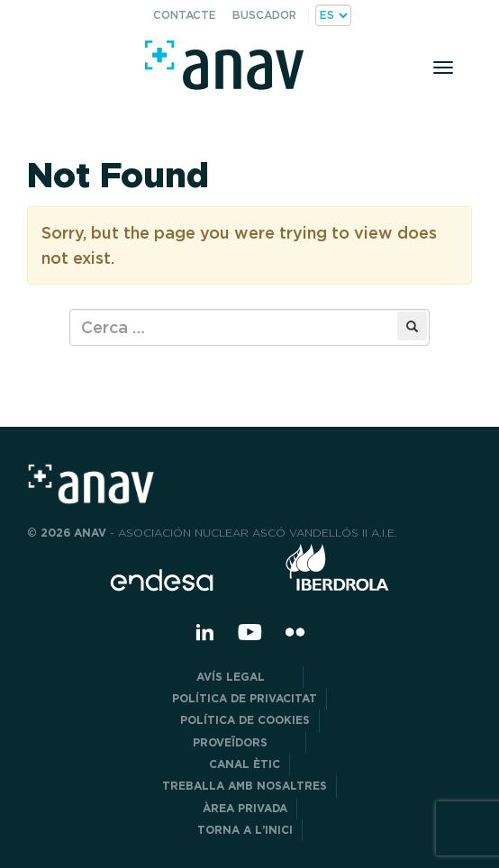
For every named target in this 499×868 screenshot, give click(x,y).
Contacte (185, 15)
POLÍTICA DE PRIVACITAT (245, 698)
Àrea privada (245, 808)
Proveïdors (245, 742)
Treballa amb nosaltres (245, 786)
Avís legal (245, 677)
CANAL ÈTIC (245, 764)
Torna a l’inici (245, 830)
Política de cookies (245, 720)
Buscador (264, 15)
